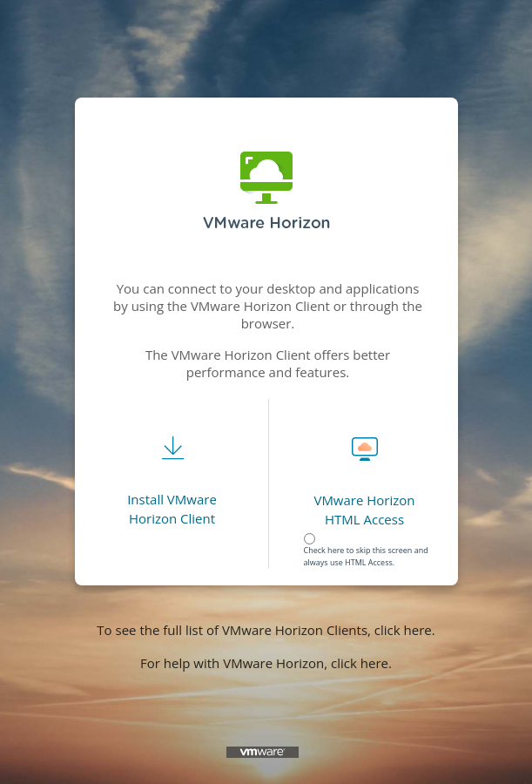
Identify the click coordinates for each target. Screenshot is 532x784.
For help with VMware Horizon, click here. (266, 663)
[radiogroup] (369, 542)
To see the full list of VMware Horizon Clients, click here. (266, 630)
